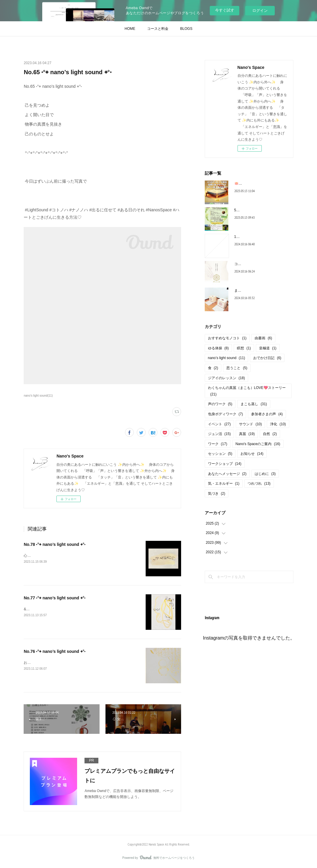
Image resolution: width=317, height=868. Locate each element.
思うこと (237, 368)
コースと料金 (158, 29)
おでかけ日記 (267, 358)
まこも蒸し (254, 404)
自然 (270, 434)
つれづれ (259, 484)
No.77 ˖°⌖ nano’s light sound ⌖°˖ (55, 598)
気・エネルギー (224, 484)
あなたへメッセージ (227, 474)
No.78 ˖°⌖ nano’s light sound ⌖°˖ (55, 544)
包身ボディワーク (226, 414)
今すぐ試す (225, 10)
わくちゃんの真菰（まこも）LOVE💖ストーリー (247, 391)
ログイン (260, 10)
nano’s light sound (227, 358)
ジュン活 (219, 434)
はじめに (265, 474)
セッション (220, 454)
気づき (217, 494)
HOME (130, 29)
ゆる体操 (218, 348)
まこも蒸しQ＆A (247, 291)
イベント (219, 424)
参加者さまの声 (267, 414)
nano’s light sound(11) (38, 396)
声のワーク (220, 404)
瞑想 (244, 348)
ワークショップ (225, 464)
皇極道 (268, 348)
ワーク (218, 444)
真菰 (247, 434)
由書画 (263, 338)
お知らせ (252, 454)
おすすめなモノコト (227, 338)
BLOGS (186, 29)
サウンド (250, 424)
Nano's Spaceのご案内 (258, 444)
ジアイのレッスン (226, 378)
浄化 (278, 424)
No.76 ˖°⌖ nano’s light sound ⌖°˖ (55, 651)
